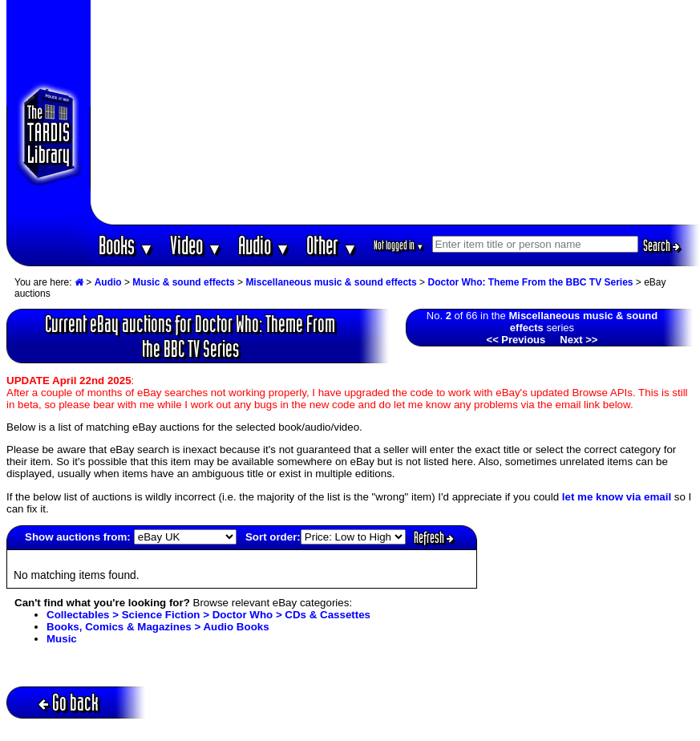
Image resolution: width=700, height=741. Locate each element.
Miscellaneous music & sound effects (331, 282)
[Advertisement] (395, 112)
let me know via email (617, 497)
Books (126, 245)
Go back (69, 702)
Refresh (434, 537)
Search (662, 245)
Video (196, 245)
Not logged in (399, 245)
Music (62, 639)
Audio (264, 245)
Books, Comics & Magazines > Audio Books (158, 627)
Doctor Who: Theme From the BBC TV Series (530, 282)
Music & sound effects (183, 282)
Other (332, 245)
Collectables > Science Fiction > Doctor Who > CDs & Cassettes (208, 615)
